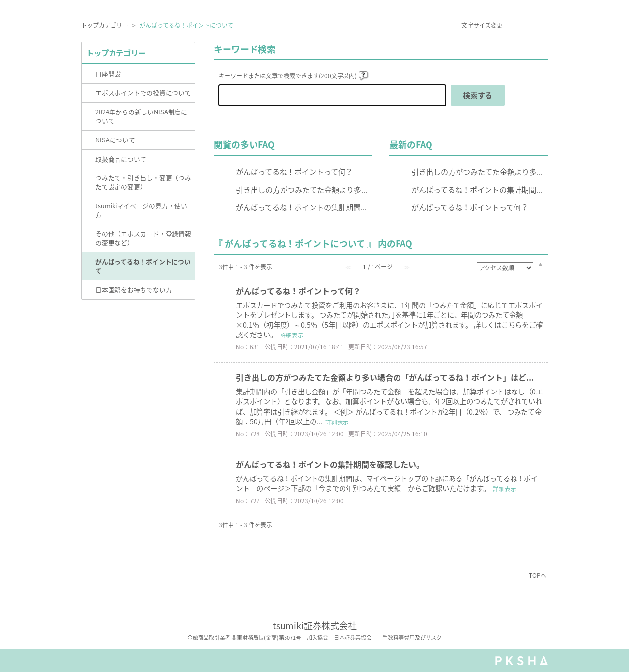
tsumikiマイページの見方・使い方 (141, 210)
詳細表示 (292, 335)
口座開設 (108, 73)
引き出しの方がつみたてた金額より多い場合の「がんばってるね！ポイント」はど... (385, 377)
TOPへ (538, 575)
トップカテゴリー (105, 25)
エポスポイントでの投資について (143, 93)
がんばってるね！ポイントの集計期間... (301, 207)
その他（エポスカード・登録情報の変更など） (143, 238)
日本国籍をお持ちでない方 (134, 290)
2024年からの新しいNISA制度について (141, 116)
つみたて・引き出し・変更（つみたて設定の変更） (143, 182)
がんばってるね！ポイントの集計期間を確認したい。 (330, 464)
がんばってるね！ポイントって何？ (294, 172)
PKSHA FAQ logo (522, 661)
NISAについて (115, 140)
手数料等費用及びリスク (412, 638)
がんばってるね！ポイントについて (143, 266)
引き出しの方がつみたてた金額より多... (301, 189)
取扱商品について (121, 159)
